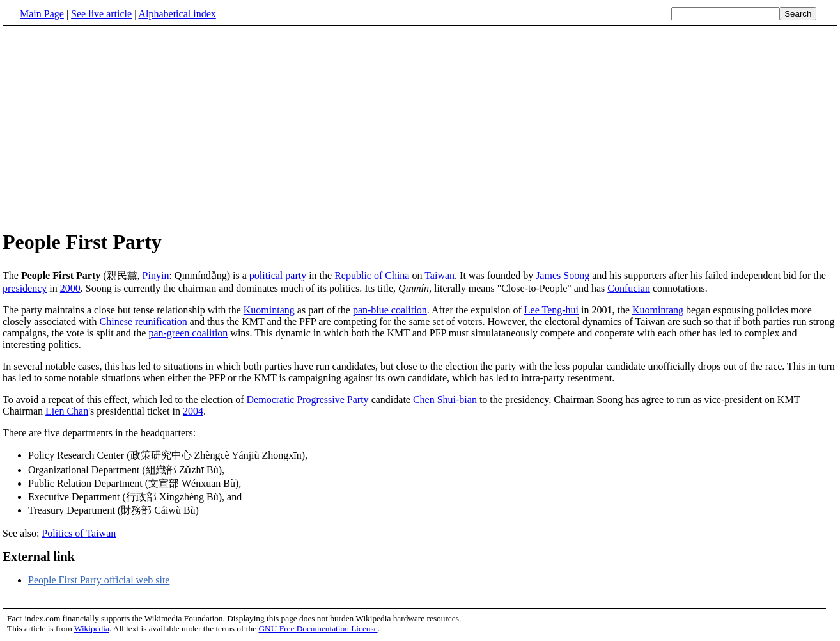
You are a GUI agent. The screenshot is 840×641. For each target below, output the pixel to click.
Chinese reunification (144, 321)
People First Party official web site (99, 580)
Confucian (629, 288)
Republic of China (372, 275)
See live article (101, 14)
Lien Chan (67, 411)
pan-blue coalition (390, 310)
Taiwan (439, 275)
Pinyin (156, 275)
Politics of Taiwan (79, 533)
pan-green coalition (188, 333)
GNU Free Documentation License (318, 629)
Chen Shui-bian (445, 400)
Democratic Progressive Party (308, 400)
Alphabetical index (177, 14)
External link (39, 557)
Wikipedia (92, 629)
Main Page (42, 14)
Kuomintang (269, 310)
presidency (25, 288)
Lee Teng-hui (551, 310)
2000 (70, 288)
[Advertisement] (420, 127)
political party (278, 275)
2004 (193, 411)
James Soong (563, 275)
